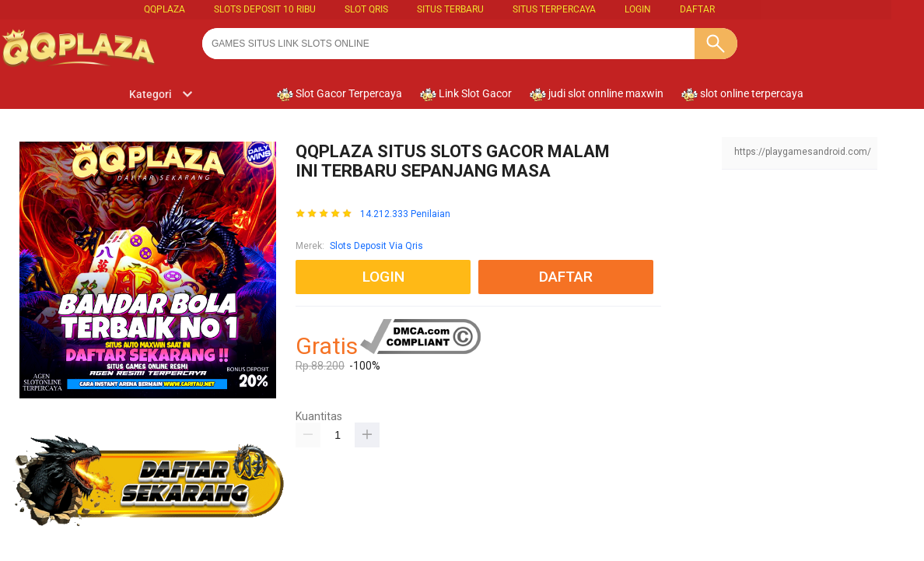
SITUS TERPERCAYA (554, 9)
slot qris (366, 9)
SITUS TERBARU (450, 9)
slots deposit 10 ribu (265, 9)
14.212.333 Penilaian (405, 214)
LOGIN (638, 9)
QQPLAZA (164, 9)
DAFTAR (697, 9)
